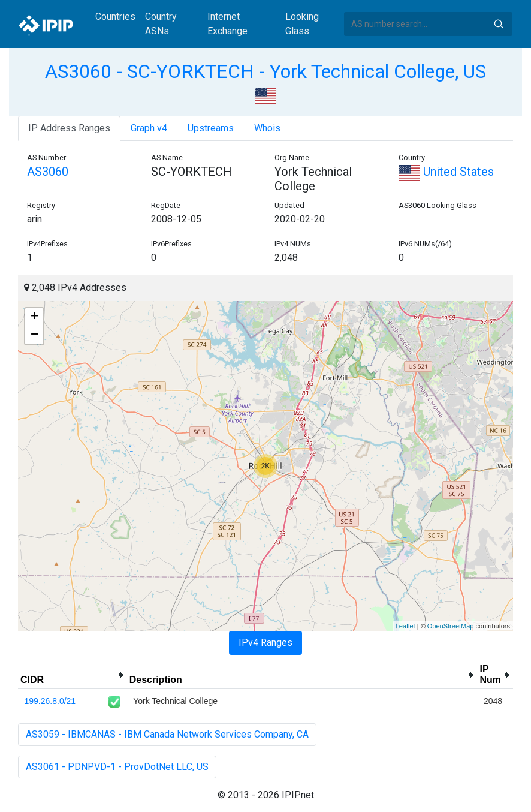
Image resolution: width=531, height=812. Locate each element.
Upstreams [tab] (211, 128)
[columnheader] (73, 675)
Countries (115, 16)
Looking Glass (302, 24)
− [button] (34, 335)
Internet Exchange (227, 24)
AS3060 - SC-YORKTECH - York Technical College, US (265, 71)
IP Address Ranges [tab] (69, 128)
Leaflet (405, 626)
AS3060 (48, 172)
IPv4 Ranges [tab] (265, 643)
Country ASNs (161, 24)
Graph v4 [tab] (149, 128)
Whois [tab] (267, 128)
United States (446, 172)
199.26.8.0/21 (50, 701)
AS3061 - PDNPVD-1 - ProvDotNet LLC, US (117, 767)
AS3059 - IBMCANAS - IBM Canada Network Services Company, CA (167, 734)
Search (499, 24)
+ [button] (34, 317)
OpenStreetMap (451, 626)
